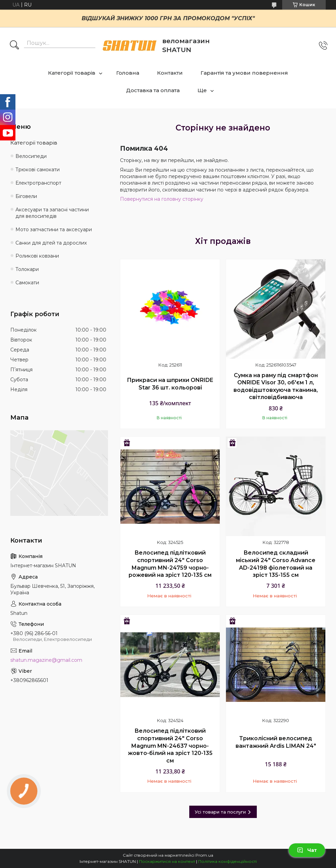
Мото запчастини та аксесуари (54, 230)
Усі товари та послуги (220, 812)
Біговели (26, 196)
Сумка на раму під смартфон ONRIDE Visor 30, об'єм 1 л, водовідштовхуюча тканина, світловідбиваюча (276, 386)
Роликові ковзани (37, 256)
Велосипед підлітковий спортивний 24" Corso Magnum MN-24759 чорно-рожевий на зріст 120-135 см (170, 564)
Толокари (27, 269)
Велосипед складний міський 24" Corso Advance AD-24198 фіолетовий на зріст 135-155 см (276, 564)
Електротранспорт (38, 183)
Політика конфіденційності (227, 861)
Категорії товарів (72, 73)
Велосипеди (31, 156)
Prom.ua (204, 855)
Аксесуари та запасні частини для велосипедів (52, 213)
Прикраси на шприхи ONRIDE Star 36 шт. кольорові (170, 384)
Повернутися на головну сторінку (162, 199)
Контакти (170, 73)
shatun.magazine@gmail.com (46, 660)
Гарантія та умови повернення (244, 73)
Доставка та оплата (153, 90)
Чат (307, 850)
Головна (128, 73)
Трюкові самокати (38, 170)
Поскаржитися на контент (167, 861)
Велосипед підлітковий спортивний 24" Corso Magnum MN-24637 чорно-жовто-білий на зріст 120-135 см (170, 746)
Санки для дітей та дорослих (51, 243)
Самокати (27, 283)
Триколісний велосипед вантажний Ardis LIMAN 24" (276, 742)
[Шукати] (14, 46)
